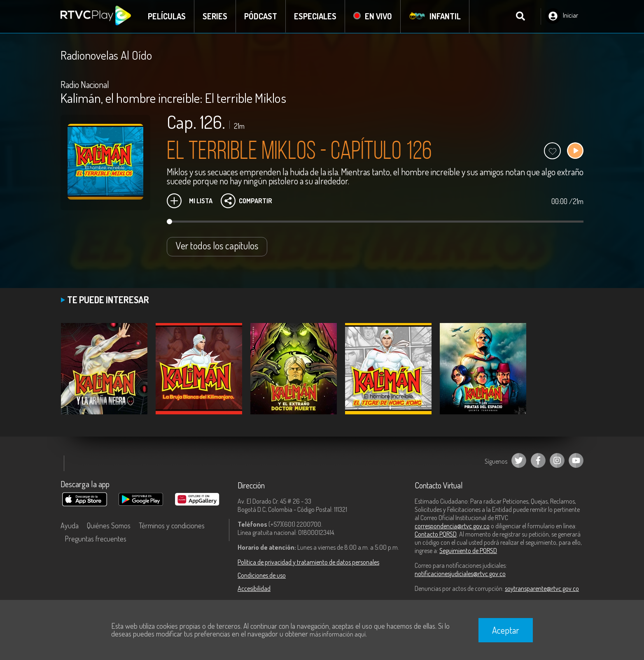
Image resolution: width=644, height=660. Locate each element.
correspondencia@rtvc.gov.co (452, 526)
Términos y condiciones (172, 525)
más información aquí (338, 634)
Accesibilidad (254, 588)
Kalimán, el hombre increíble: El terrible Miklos (173, 98)
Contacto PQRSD (436, 534)
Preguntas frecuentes (96, 539)
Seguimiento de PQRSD (468, 551)
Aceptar (506, 630)
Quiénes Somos (109, 525)
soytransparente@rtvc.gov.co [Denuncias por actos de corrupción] (542, 588)
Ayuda (70, 525)
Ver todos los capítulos (217, 245)
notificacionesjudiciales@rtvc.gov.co (460, 574)
